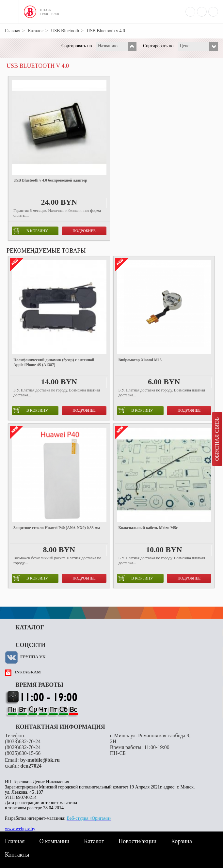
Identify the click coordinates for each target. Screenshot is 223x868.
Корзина (182, 841)
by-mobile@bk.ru (40, 760)
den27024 (31, 766)
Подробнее (84, 231)
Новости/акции (137, 841)
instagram (28, 672)
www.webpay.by (20, 829)
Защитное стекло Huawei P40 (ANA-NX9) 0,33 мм (57, 528)
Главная (13, 31)
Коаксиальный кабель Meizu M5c (148, 528)
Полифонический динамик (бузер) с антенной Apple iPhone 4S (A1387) (54, 362)
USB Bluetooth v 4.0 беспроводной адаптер (50, 180)
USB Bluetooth (65, 31)
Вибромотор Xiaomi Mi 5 (140, 360)
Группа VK (33, 657)
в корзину (31, 231)
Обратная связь (217, 439)
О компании (54, 841)
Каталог (35, 31)
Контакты (17, 855)
